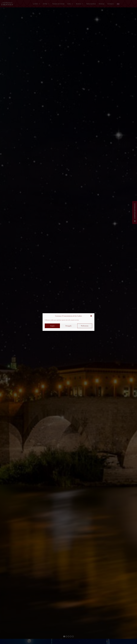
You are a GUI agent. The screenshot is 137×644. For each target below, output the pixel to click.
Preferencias (85, 326)
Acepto (52, 326)
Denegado (68, 326)
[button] (91, 316)
